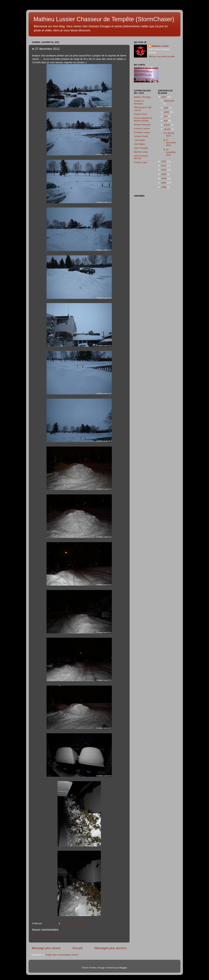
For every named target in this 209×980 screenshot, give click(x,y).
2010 (164, 170)
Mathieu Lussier (160, 46)
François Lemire (142, 129)
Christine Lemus (142, 132)
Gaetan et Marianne (139, 102)
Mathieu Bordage (142, 97)
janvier (168, 129)
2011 (164, 166)
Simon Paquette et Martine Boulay (143, 119)
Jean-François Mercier (141, 157)
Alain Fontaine (141, 148)
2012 (164, 161)
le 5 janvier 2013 (169, 134)
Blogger (123, 968)
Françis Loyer (141, 162)
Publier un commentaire (48, 935)
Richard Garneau (142, 125)
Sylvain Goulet (141, 136)
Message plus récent (46, 948)
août (167, 108)
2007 (164, 183)
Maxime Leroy (141, 152)
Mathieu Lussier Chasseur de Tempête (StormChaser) (104, 19)
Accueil (77, 948)
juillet (167, 112)
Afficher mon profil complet (162, 56)
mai (166, 121)
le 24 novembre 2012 (170, 152)
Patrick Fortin (140, 114)
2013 (164, 97)
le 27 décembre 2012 (170, 143)
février (167, 125)
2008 (164, 179)
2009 (164, 174)
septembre (169, 101)
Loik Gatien (139, 140)
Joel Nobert (140, 144)
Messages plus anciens (111, 948)
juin (166, 116)
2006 (164, 187)
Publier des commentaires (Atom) (62, 955)
